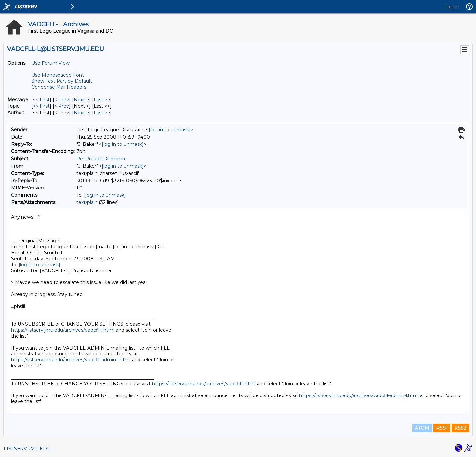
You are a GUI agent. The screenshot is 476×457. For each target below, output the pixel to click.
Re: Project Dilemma (101, 159)
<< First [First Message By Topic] (41, 106)
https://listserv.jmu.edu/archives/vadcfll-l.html (63, 330)
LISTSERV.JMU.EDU (27, 449)
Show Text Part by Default (62, 81)
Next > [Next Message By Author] (81, 113)
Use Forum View (51, 63)
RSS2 (460, 428)
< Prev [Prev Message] (62, 100)
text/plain (87, 202)
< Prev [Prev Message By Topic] (62, 106)
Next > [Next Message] (81, 100)
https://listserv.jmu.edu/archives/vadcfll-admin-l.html (71, 360)
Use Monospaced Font (58, 75)
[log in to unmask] (170, 130)
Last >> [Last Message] (102, 100)
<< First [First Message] (41, 100)
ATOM (422, 428)
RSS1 (442, 428)
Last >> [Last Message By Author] (102, 113)
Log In (452, 7)
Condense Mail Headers (59, 87)
